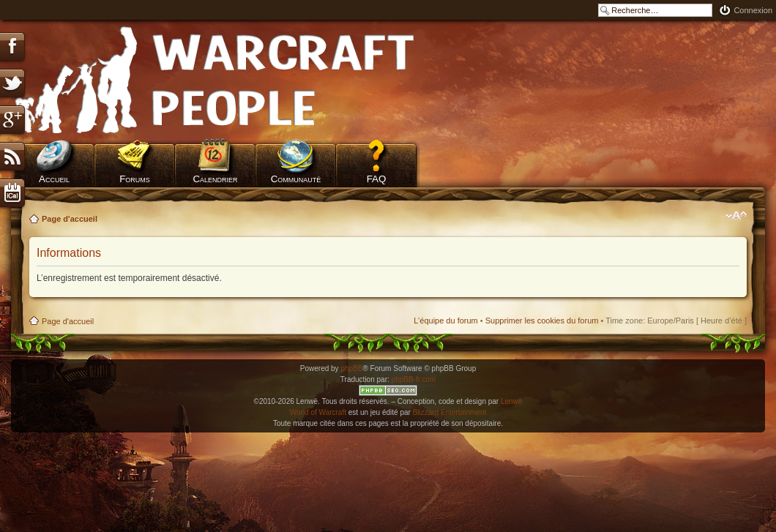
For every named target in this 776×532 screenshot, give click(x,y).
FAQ (377, 179)
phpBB (351, 368)
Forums (135, 179)
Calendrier (215, 179)
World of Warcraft (318, 412)
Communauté (296, 179)
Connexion (753, 10)
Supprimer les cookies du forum (542, 321)
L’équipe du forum (445, 321)
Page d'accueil (70, 219)
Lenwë (511, 401)
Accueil (54, 179)
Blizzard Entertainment (450, 412)
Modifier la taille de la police (736, 216)
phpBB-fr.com (414, 379)
